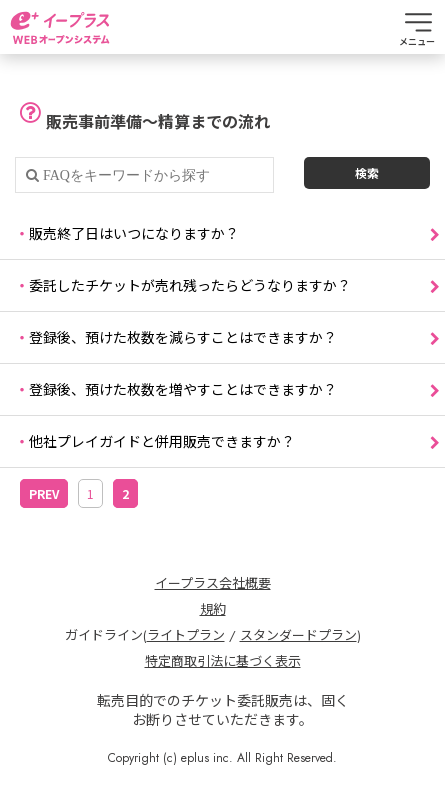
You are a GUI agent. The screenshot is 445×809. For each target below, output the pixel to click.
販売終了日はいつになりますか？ (134, 233)
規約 (213, 610)
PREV (44, 493)
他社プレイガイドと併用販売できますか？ (162, 441)
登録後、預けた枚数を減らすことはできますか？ (183, 337)
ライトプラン (186, 636)
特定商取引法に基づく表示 (223, 662)
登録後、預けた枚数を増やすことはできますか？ (183, 389)
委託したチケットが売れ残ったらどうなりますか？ (190, 285)
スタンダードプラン (298, 636)
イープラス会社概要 (213, 584)
